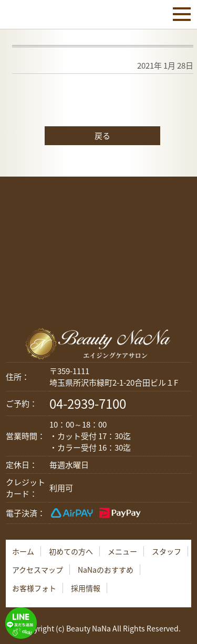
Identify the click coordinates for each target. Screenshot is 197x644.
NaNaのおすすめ (106, 570)
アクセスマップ (38, 570)
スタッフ (167, 551)
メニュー (122, 551)
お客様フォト (34, 588)
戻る (102, 136)
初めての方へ (71, 551)
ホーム (23, 551)
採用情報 (86, 588)
